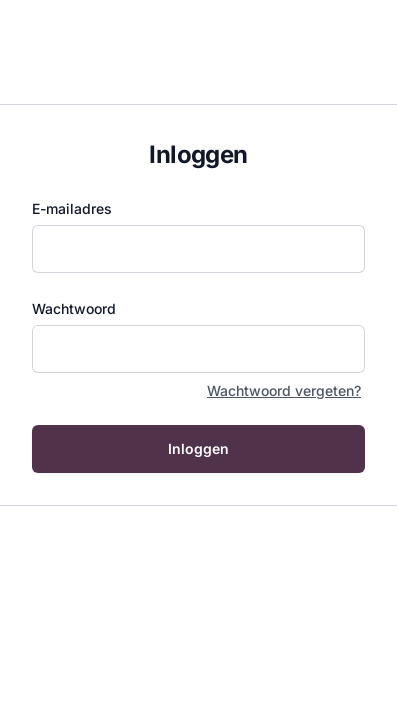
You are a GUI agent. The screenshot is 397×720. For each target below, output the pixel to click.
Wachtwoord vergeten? (284, 390)
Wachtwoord (74, 308)
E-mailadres (72, 208)
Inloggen (198, 448)
